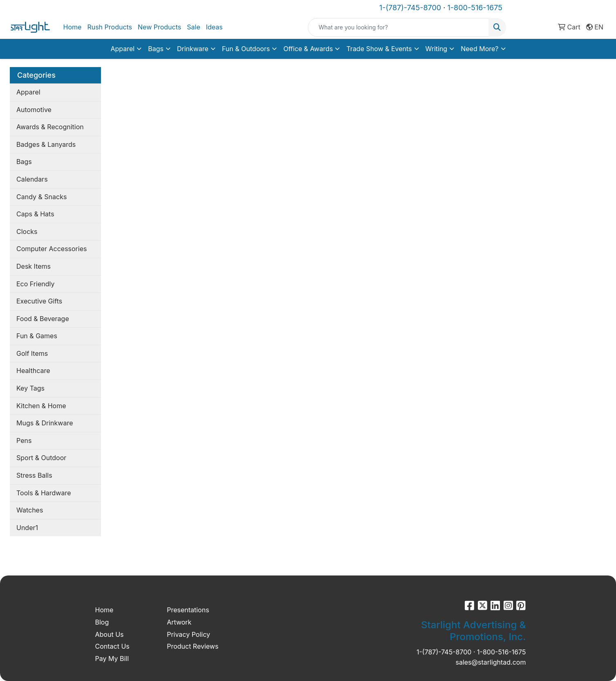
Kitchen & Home (41, 406)
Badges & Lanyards (46, 144)
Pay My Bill (112, 659)
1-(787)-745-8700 (410, 8)
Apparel (122, 49)
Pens (24, 441)
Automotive (34, 110)
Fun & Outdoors (246, 49)
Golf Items (32, 353)
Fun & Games (37, 336)
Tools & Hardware (44, 493)
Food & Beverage (43, 319)
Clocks (27, 231)
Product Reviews (193, 646)
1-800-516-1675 (475, 8)
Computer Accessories (52, 249)
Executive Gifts (39, 301)
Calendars (32, 179)
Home (73, 27)
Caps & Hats (35, 214)
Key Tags (30, 388)
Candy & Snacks (41, 197)
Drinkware (193, 49)
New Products (159, 27)
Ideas (214, 27)
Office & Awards (308, 49)
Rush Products (110, 27)
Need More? (479, 49)
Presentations (188, 610)
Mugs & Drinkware (45, 423)
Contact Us (112, 646)
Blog (102, 622)
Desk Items (34, 266)
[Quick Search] (398, 27)
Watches (30, 510)
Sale (193, 27)
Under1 (27, 528)
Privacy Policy (188, 634)
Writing (437, 49)
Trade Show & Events (379, 49)
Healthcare (33, 371)
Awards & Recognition (50, 127)
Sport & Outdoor (41, 458)
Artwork (179, 622)
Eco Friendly (35, 284)
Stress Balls (34, 475)
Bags (156, 49)
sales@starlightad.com (491, 662)
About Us (110, 634)
